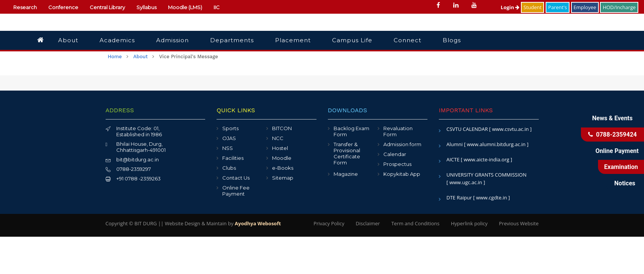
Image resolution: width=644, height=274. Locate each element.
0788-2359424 (612, 135)
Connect (407, 40)
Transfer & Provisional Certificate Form (347, 153)
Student (533, 7)
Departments (232, 40)
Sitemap (283, 178)
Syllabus (146, 7)
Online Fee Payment (236, 191)
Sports (230, 128)
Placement (293, 40)
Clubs (229, 168)
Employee (585, 7)
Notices (625, 183)
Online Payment (617, 151)
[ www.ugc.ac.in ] (466, 182)
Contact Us (236, 178)
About (68, 40)
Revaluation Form (398, 131)
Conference (63, 7)
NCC (278, 138)
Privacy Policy (329, 223)
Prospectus (397, 164)
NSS (228, 148)
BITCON (282, 128)
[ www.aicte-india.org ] (487, 159)
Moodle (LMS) (185, 7)
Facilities (233, 158)
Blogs (452, 40)
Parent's (558, 7)
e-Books (283, 168)
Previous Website (519, 223)
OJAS (229, 138)
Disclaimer (368, 223)
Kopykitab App (402, 174)
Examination (621, 167)
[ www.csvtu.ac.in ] (510, 129)
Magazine (346, 174)
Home (115, 57)
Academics (117, 40)
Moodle (282, 158)
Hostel (280, 148)
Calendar (395, 154)
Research (25, 7)
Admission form (402, 144)
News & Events (612, 118)
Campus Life (352, 40)
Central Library (107, 7)
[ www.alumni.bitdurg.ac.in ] (496, 144)
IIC (217, 7)
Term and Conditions (415, 223)
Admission (172, 40)
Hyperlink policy (469, 223)
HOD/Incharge (619, 7)
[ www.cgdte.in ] (491, 198)
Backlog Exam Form (351, 131)
